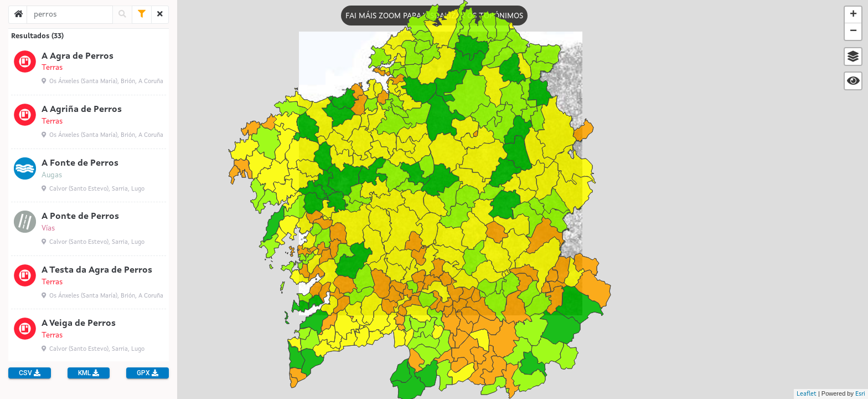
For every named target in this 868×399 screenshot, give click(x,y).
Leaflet (807, 394)
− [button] (853, 32)
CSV (30, 373)
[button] (853, 57)
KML (89, 373)
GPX (148, 373)
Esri (860, 394)
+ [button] (853, 15)
